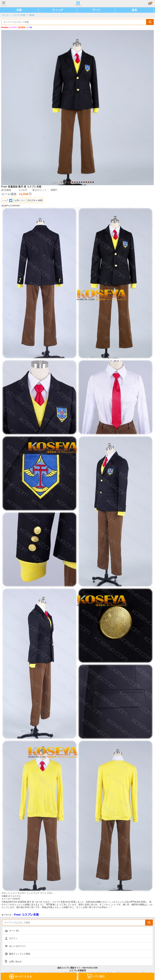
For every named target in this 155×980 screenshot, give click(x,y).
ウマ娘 (29, 27)
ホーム (5, 15)
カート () (14, 931)
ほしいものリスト (18, 946)
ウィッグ (58, 10)
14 (91, 182)
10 (82, 182)
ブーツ (96, 10)
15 (93, 182)
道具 (134, 10)
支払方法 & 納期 (35, 200)
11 (84, 182)
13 (89, 182)
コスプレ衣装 (19, 15)
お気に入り (20, 200)
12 (86, 182)
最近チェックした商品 (20, 954)
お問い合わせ (15, 962)
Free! (32, 15)
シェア (7, 201)
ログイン (13, 938)
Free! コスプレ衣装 (26, 915)
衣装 (19, 10)
